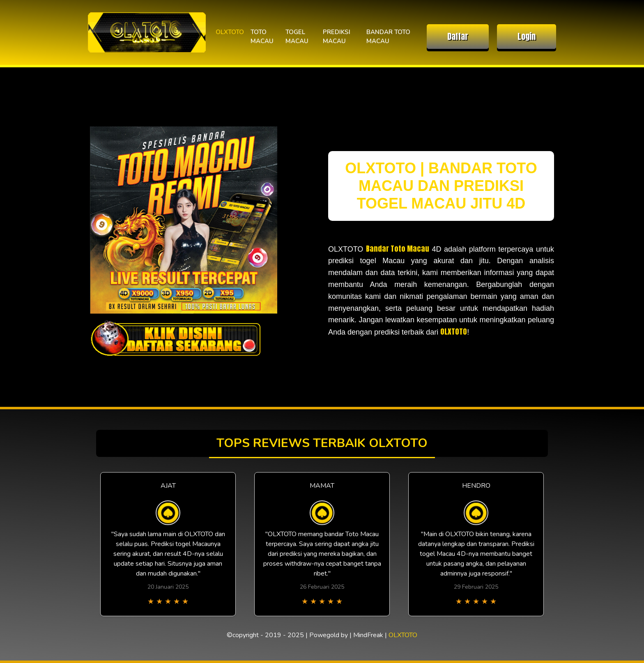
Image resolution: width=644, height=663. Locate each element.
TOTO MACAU (262, 37)
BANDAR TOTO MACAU (388, 37)
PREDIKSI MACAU (337, 37)
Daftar (458, 36)
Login (527, 36)
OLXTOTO (230, 32)
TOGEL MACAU (297, 37)
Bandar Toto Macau (398, 249)
